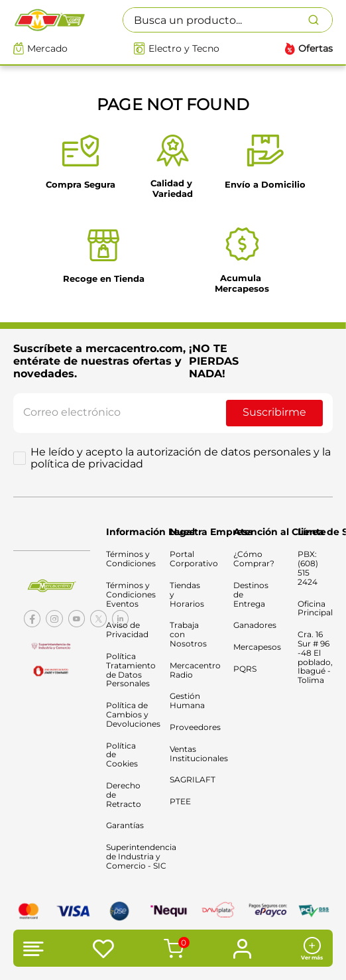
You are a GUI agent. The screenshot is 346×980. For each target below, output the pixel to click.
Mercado (47, 49)
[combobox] (228, 20)
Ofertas (316, 49)
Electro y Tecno (184, 49)
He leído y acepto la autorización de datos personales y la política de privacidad (181, 458)
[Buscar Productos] (320, 20)
